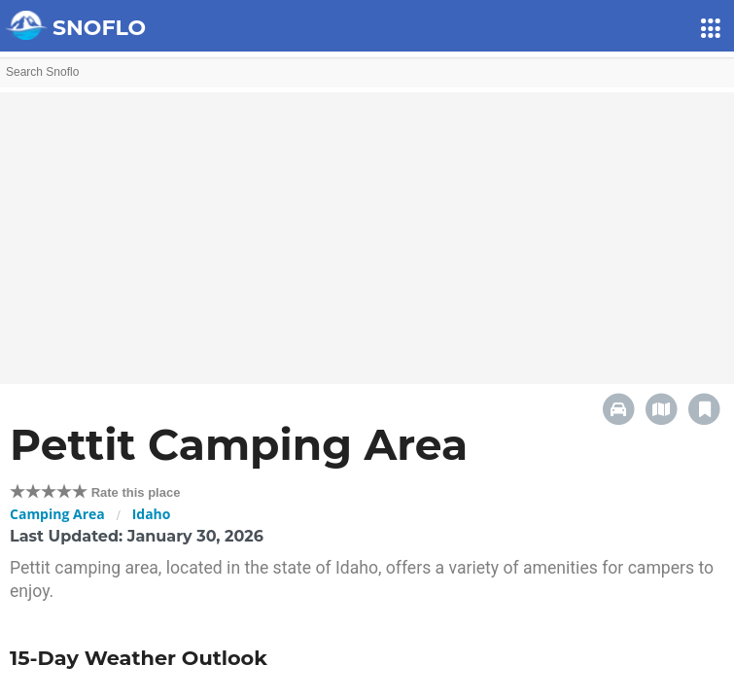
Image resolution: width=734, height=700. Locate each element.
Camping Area (57, 514)
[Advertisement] (367, 228)
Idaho (152, 514)
